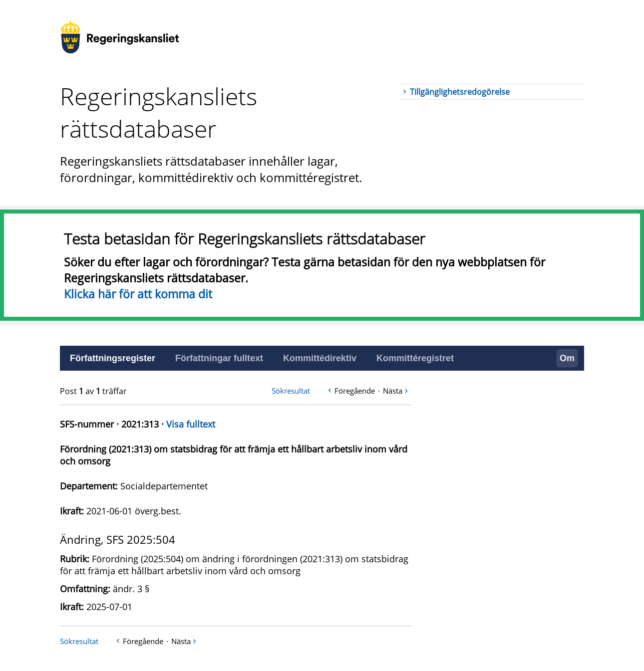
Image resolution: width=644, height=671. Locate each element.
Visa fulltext (191, 424)
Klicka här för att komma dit (138, 294)
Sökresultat (291, 391)
